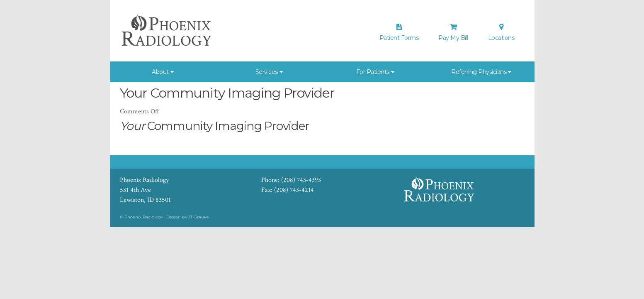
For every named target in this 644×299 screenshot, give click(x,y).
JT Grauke (199, 217)
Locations (501, 32)
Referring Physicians (479, 72)
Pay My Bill (453, 32)
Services (267, 72)
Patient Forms (399, 32)
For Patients (373, 72)
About (160, 72)
